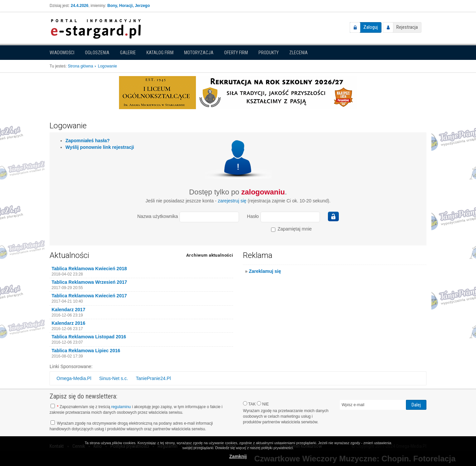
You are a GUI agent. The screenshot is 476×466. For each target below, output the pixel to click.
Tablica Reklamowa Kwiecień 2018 (89, 269)
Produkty (269, 53)
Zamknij (238, 456)
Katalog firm (160, 53)
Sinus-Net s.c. (114, 378)
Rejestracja (407, 27)
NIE (263, 404)
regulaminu (121, 407)
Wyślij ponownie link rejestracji (100, 147)
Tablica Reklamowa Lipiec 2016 (86, 351)
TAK (249, 404)
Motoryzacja (199, 53)
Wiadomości (62, 53)
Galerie (128, 53)
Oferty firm (236, 53)
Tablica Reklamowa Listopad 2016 (89, 337)
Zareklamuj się (265, 271)
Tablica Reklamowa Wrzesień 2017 (89, 282)
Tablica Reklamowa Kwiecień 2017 (89, 296)
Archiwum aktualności (210, 255)
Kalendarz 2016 (68, 323)
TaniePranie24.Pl (153, 378)
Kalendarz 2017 (68, 310)
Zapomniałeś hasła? (88, 141)
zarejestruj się (232, 201)
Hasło (253, 216)
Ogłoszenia (97, 53)
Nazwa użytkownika (158, 216)
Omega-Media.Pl (74, 378)
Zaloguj (371, 27)
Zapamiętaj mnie (291, 229)
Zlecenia (298, 53)
